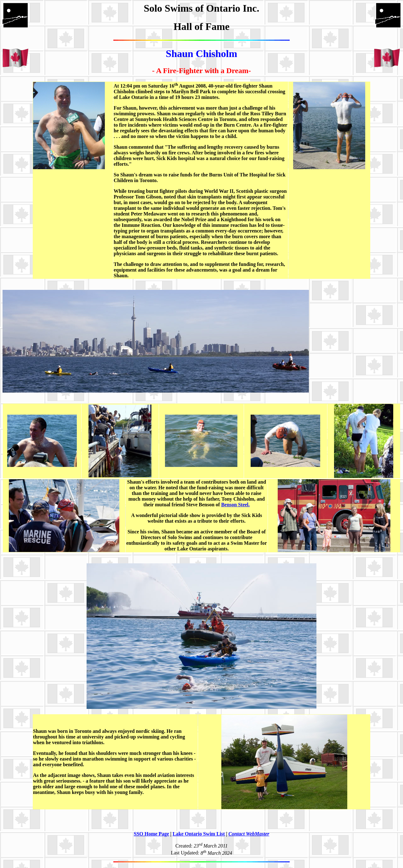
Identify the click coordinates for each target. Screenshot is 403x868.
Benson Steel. (235, 505)
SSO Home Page (151, 834)
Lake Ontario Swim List (199, 834)
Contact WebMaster (249, 834)
